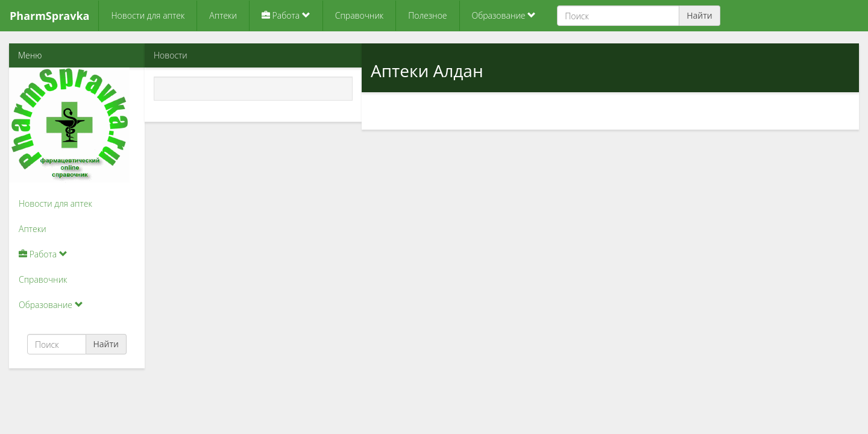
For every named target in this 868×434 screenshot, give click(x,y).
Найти (700, 15)
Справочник (359, 15)
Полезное (427, 15)
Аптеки (223, 15)
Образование (504, 15)
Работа (286, 15)
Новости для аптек (148, 15)
